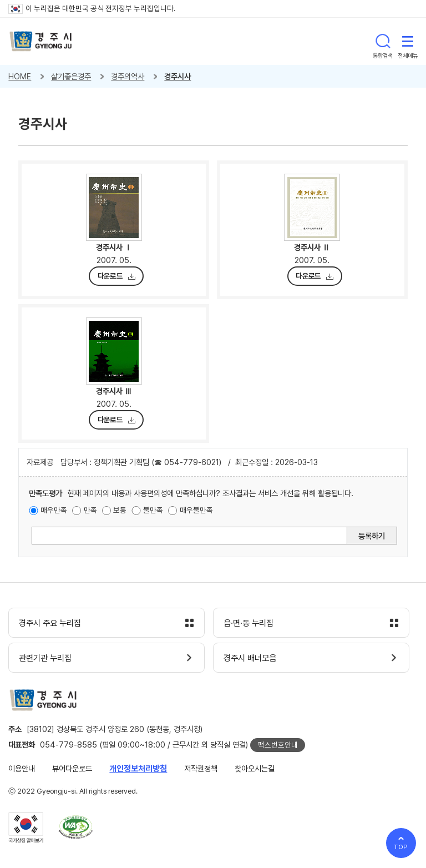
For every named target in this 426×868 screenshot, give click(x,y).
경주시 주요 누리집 (50, 623)
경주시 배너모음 (250, 658)
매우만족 (54, 510)
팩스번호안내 (278, 745)
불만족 (153, 510)
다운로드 (110, 276)
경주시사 (177, 76)
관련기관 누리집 (45, 658)
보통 (120, 510)
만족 (90, 510)
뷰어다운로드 (72, 768)
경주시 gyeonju (41, 41)
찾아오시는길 (255, 768)
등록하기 (372, 536)
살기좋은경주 (71, 76)
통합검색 (383, 41)
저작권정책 (201, 768)
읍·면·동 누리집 (248, 623)
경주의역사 (128, 76)
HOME (20, 76)
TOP (401, 847)
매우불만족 (196, 510)
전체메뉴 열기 (408, 41)
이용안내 (22, 768)
